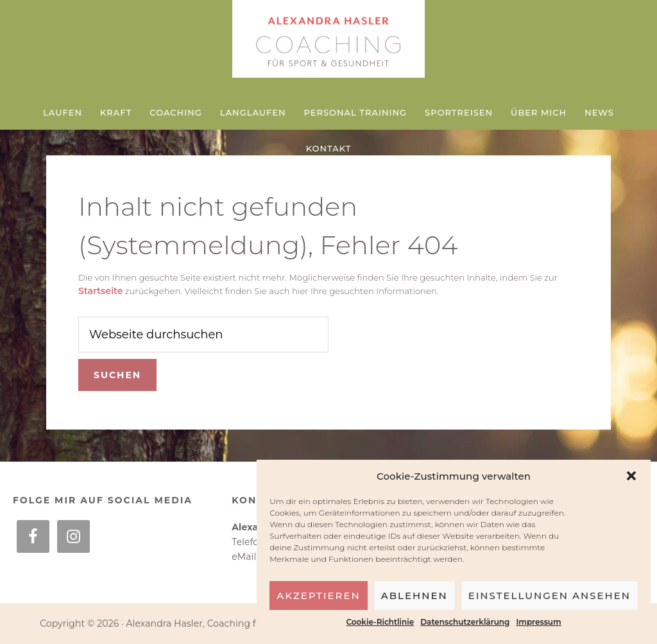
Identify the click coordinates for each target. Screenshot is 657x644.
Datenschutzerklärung (465, 622)
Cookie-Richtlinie (380, 622)
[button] (631, 476)
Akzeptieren (319, 596)
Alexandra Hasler (328, 42)
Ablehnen (414, 596)
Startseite (100, 291)
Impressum (538, 622)
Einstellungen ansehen (550, 596)
